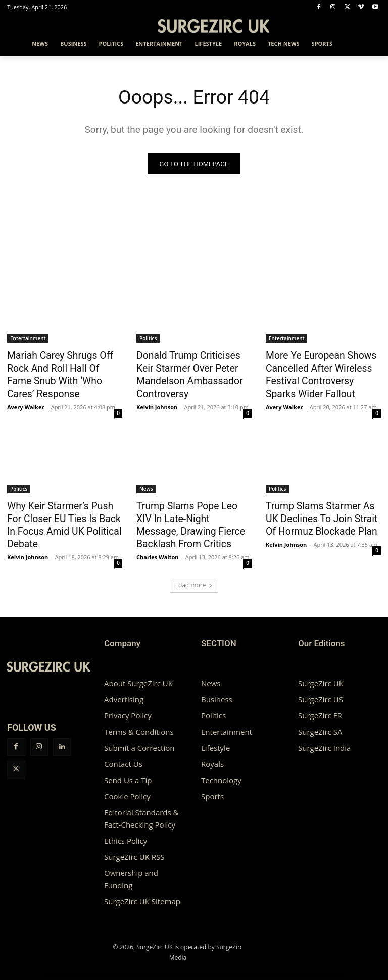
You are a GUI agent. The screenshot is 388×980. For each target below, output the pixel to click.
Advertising (124, 688)
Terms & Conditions (139, 720)
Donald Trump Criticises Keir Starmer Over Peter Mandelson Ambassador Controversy (190, 372)
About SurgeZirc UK (138, 672)
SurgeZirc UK (321, 672)
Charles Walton (158, 534)
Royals (212, 752)
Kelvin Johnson (157, 401)
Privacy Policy (128, 704)
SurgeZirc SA (320, 720)
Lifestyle (215, 736)
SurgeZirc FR (320, 704)
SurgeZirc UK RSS (134, 845)
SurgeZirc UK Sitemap (142, 890)
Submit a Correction (139, 736)
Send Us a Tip (128, 768)
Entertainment (28, 339)
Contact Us (123, 752)
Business (217, 688)
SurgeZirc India (324, 736)
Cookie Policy (127, 785)
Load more (194, 573)
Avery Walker (26, 390)
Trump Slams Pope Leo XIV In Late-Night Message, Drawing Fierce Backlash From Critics (193, 510)
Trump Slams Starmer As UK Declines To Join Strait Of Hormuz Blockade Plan (320, 510)
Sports (212, 785)
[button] (369, 44)
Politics (148, 339)
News (146, 483)
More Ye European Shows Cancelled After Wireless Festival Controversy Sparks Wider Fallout (319, 372)
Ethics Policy (126, 829)
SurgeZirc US (321, 688)
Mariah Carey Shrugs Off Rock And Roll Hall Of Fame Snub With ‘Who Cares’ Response (64, 367)
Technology (221, 768)
